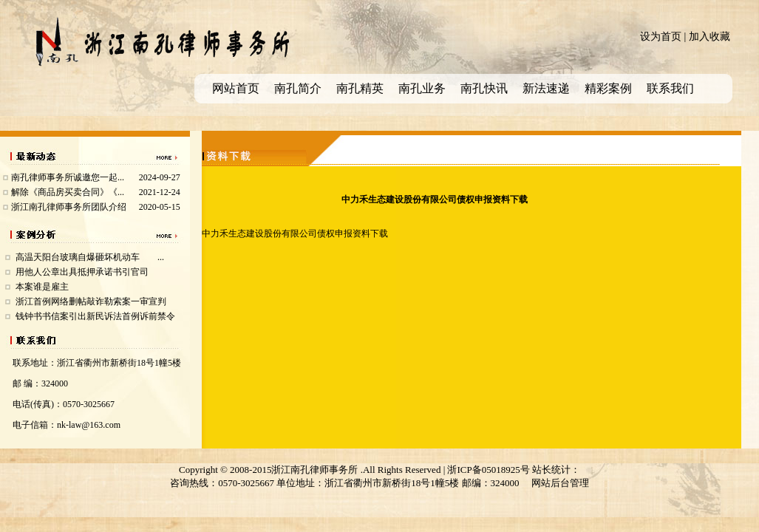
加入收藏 (709, 37)
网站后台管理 (560, 483)
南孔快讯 (484, 88)
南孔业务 (422, 88)
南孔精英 (360, 88)
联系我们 (670, 88)
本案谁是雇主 (42, 287)
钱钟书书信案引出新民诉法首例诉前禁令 (95, 316)
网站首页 (236, 88)
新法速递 (546, 88)
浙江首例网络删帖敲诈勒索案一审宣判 (91, 301)
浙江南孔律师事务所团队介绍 (69, 207)
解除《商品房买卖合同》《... (68, 192)
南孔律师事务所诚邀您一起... (68, 177)
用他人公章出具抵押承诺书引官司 (82, 272)
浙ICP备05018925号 (488, 470)
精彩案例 (608, 88)
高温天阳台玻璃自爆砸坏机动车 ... (90, 257)
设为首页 (661, 37)
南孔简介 (298, 88)
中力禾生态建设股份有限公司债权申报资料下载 (295, 233)
